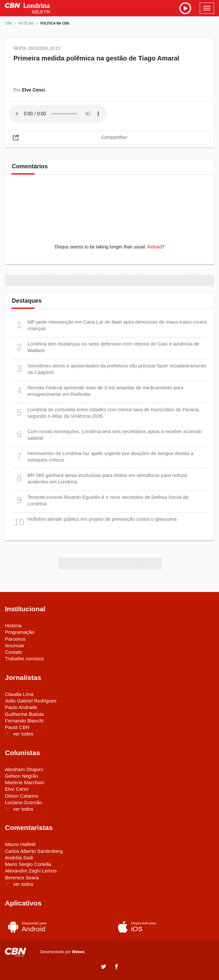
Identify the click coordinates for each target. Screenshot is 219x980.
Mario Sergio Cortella (28, 864)
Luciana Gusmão (23, 802)
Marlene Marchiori (25, 782)
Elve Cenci (17, 789)
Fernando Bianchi (24, 721)
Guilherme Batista (24, 714)
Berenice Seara (22, 878)
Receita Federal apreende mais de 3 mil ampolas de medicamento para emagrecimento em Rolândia (98, 391)
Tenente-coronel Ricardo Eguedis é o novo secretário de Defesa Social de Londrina (100, 500)
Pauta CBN (17, 727)
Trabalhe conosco (24, 659)
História (13, 625)
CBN (8, 23)
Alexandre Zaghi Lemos (31, 871)
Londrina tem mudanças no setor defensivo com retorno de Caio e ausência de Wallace (106, 347)
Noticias (26, 23)
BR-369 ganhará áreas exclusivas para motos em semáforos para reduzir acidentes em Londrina (100, 478)
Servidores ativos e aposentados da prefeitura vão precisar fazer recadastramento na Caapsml (109, 369)
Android (53, 927)
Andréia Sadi (19, 858)
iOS (163, 927)
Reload (155, 247)
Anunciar (15, 645)
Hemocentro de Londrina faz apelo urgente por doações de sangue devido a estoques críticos (103, 456)
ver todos (19, 734)
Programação (20, 632)
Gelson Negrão (21, 776)
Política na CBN (55, 23)
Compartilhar (114, 137)
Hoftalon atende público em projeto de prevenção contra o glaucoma (94, 522)
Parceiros (15, 639)
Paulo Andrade (21, 707)
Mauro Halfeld (20, 844)
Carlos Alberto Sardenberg (34, 851)
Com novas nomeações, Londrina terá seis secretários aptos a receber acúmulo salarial (107, 435)
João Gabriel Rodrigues (31, 701)
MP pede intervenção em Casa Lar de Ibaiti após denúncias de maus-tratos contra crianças (109, 325)
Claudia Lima (19, 694)
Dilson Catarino (22, 796)
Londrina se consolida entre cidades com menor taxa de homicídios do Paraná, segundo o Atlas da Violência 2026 (106, 413)
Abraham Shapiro (24, 769)
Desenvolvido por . (63, 952)
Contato (14, 652)
